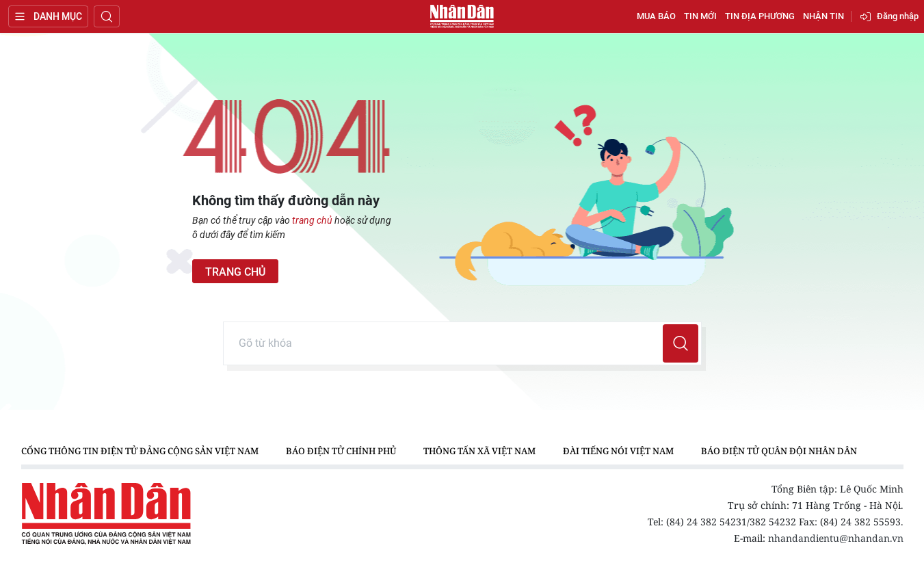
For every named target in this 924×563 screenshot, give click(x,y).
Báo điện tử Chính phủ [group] (341, 451)
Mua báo (656, 16)
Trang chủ (235, 272)
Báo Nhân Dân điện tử (462, 16)
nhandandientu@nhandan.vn (836, 538)
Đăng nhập (898, 16)
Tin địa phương (760, 16)
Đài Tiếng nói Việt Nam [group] (618, 451)
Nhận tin (823, 16)
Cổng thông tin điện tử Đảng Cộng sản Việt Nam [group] (140, 451)
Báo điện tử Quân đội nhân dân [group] (779, 451)
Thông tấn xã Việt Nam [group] (479, 451)
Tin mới (700, 16)
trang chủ (312, 220)
